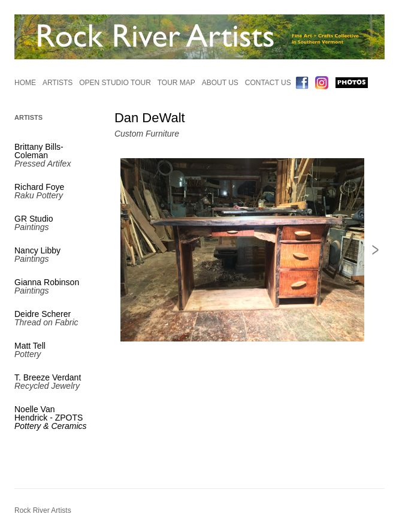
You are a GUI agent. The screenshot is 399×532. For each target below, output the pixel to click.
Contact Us (268, 83)
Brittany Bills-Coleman (39, 151)
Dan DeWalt (150, 118)
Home (25, 83)
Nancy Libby (37, 250)
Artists (58, 83)
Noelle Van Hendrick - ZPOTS (51, 418)
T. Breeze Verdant (48, 377)
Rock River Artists (43, 510)
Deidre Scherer (43, 314)
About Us (220, 83)
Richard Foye (39, 187)
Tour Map (176, 83)
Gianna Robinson (47, 282)
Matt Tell (30, 346)
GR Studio (34, 219)
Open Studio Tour (115, 83)
